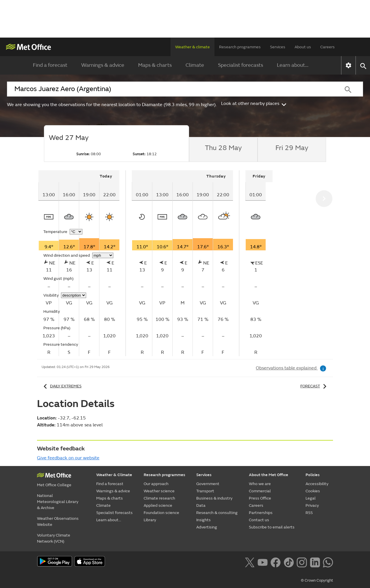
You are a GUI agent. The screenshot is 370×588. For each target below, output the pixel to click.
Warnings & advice (103, 65)
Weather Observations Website (58, 522)
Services (278, 47)
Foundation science (161, 513)
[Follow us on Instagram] (302, 562)
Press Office (260, 498)
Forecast (314, 386)
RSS (309, 513)
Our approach (156, 484)
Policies (313, 475)
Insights (203, 520)
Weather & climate (193, 47)
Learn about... (293, 65)
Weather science (159, 491)
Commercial (260, 491)
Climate (195, 65)
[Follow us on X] (250, 562)
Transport (205, 491)
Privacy (312, 505)
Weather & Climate (114, 475)
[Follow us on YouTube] (263, 562)
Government (208, 484)
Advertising (207, 527)
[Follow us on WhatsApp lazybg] (328, 562)
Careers (328, 47)
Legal (311, 498)
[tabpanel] (82, 263)
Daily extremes (62, 386)
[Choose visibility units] (74, 295)
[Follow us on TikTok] (289, 562)
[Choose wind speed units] (103, 255)
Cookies (313, 491)
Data (201, 505)
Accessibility (317, 484)
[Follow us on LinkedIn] (315, 562)
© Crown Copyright (317, 580)
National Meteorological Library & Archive (58, 502)
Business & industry (214, 498)
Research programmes (240, 47)
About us (303, 47)
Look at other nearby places (254, 103)
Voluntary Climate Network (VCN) (54, 538)
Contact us (259, 520)
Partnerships (261, 513)
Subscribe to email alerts (272, 527)
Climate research (159, 498)
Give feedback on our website (68, 458)
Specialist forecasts (240, 65)
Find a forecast (50, 65)
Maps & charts (155, 65)
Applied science (158, 505)
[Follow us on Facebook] (276, 562)
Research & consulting (217, 513)
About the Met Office (269, 475)
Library (150, 520)
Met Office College (54, 485)
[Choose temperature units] (76, 232)
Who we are (260, 484)
